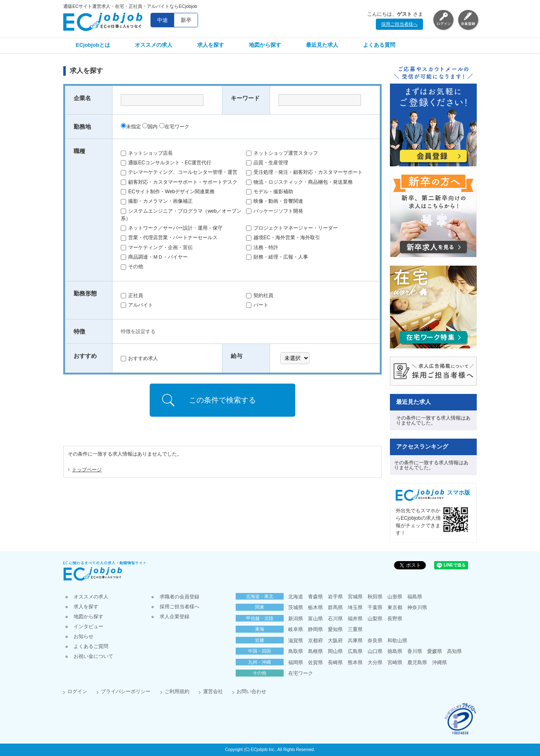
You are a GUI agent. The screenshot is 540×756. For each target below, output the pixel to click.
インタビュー (88, 626)
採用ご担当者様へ (399, 24)
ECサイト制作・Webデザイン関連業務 (168, 192)
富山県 (315, 619)
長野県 (395, 619)
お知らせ (84, 636)
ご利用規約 (177, 691)
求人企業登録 (174, 617)
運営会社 (213, 691)
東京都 (395, 607)
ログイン (77, 691)
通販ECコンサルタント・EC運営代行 (166, 163)
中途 (162, 20)
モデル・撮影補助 (270, 192)
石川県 (335, 619)
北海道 (296, 597)
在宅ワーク (174, 127)
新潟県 (296, 619)
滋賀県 (296, 641)
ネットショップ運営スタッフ (282, 153)
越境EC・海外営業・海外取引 (283, 238)
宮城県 (355, 597)
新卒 (186, 20)
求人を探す (211, 45)
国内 (150, 127)
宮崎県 (395, 662)
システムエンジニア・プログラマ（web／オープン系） (181, 215)
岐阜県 (296, 629)
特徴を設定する (138, 331)
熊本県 (355, 662)
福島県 (415, 597)
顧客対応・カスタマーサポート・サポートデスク (179, 182)
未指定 (131, 127)
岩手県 (335, 597)
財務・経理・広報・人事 (277, 257)
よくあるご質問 (91, 646)
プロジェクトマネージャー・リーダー (292, 228)
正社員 (132, 295)
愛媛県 (435, 651)
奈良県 (375, 641)
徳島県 (395, 651)
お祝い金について (93, 656)
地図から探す (265, 45)
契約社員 (260, 295)
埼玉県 (355, 607)
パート (257, 305)
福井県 (355, 619)
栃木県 (315, 607)
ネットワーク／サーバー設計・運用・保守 (172, 228)
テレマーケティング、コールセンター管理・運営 (179, 172)
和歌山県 (397, 641)
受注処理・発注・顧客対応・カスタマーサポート (304, 172)
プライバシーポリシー (126, 691)
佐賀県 (315, 662)
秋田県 (375, 597)
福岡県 (296, 662)
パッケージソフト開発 (275, 211)
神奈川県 (417, 607)
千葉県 (375, 607)
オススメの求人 (154, 45)
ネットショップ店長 (147, 153)
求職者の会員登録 (179, 597)
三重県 (355, 629)
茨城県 (296, 607)
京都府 (315, 641)
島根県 (315, 651)
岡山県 (335, 651)
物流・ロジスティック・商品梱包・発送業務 (299, 182)
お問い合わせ (251, 691)
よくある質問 (379, 45)
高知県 (454, 651)
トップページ (87, 470)
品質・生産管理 (267, 163)
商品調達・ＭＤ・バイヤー (154, 257)
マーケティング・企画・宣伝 (157, 247)
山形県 (395, 597)
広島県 (355, 651)
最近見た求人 (322, 45)
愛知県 (335, 629)
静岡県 (315, 629)
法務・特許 (262, 247)
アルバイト (137, 305)
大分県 (375, 662)
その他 (132, 266)
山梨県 (375, 619)
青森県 (315, 597)
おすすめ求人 (139, 358)
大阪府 (335, 641)
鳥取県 (296, 651)
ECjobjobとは (93, 45)
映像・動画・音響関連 (275, 201)
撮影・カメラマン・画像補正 (157, 201)
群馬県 (335, 607)
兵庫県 (355, 641)
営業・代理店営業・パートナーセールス (169, 238)
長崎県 (335, 662)
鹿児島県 (417, 662)
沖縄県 (440, 662)
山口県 (375, 651)
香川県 (415, 651)
